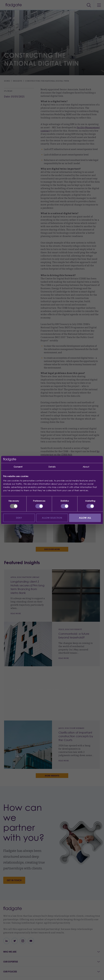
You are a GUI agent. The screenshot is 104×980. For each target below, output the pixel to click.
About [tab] (86, 467)
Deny (19, 518)
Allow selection (52, 518)
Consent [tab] (18, 467)
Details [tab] (52, 467)
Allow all (85, 518)
